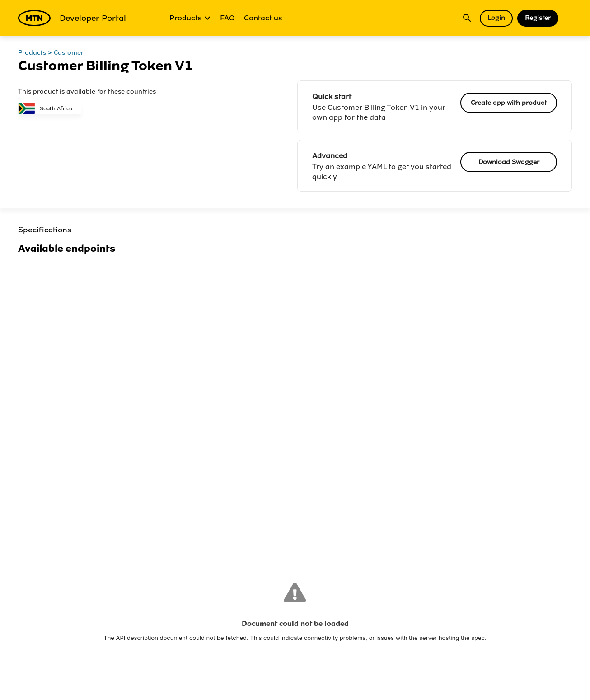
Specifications (45, 230)
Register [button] (538, 18)
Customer (69, 53)
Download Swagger (509, 162)
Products (190, 18)
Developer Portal (72, 18)
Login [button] (496, 18)
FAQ (227, 18)
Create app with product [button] (509, 103)
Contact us (263, 18)
